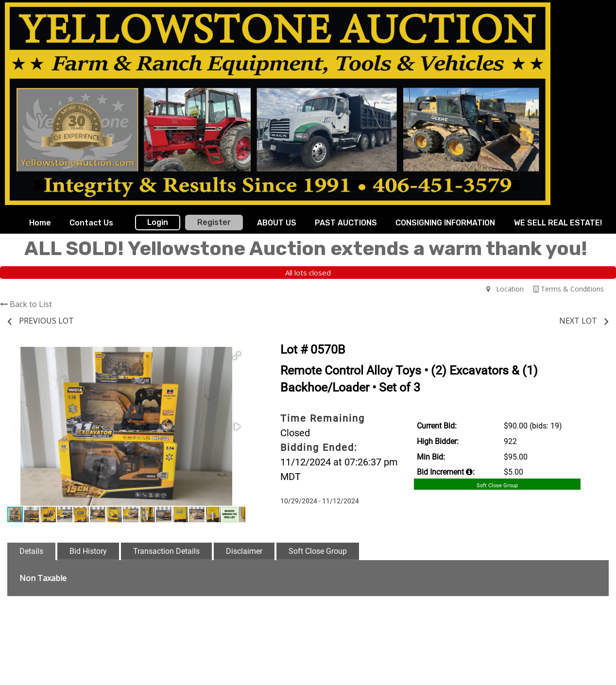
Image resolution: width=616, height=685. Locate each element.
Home (40, 223)
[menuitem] (40, 223)
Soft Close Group (318, 551)
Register (214, 222)
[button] (237, 356)
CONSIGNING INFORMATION (445, 223)
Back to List (26, 304)
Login (158, 222)
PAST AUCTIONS (346, 223)
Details (31, 551)
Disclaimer (244, 551)
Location (505, 289)
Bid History (88, 551)
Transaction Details (166, 551)
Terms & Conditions (569, 289)
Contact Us (91, 223)
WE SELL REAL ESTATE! (558, 223)
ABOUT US (277, 223)
